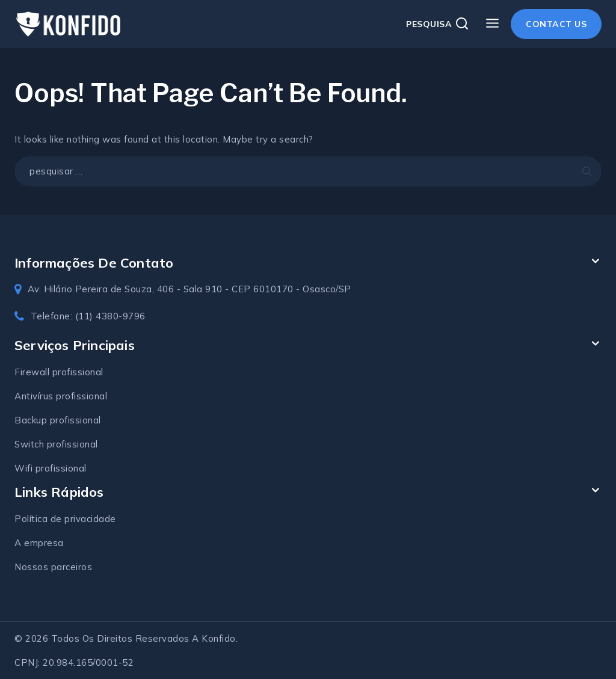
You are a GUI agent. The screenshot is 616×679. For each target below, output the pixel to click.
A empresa (39, 543)
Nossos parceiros (53, 567)
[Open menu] (492, 24)
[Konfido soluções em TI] (69, 24)
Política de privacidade (65, 519)
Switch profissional (56, 444)
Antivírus (35, 396)
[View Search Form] (438, 24)
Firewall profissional (59, 372)
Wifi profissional (51, 468)
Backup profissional (58, 420)
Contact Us (556, 24)
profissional (82, 396)
